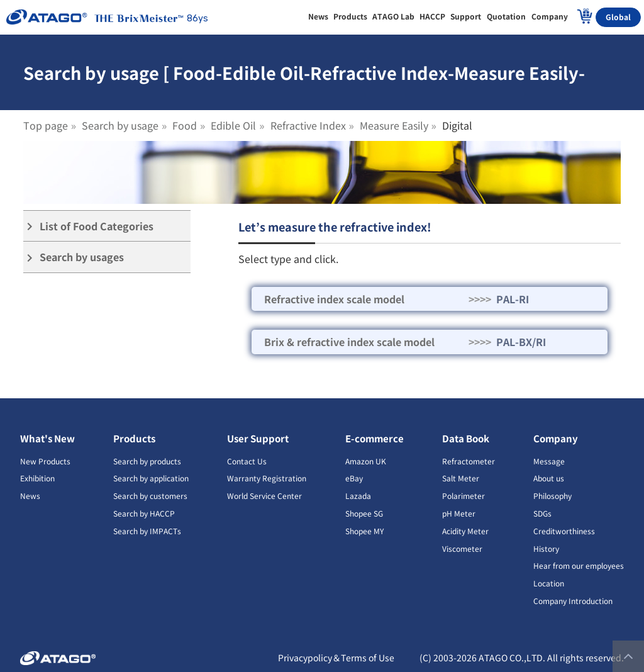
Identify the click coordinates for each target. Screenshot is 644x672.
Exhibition (37, 478)
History (546, 548)
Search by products (147, 461)
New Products (45, 461)
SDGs (542, 513)
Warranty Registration (267, 478)
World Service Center (264, 496)
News (30, 496)
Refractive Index (308, 125)
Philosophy (552, 496)
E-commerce (375, 438)
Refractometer (469, 461)
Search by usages (74, 257)
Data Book (466, 438)
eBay (354, 478)
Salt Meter (461, 478)
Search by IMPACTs (147, 531)
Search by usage (120, 125)
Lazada (358, 496)
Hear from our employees (579, 565)
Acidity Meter (465, 531)
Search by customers (150, 496)
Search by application (151, 478)
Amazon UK (366, 461)
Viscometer (462, 548)
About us (549, 478)
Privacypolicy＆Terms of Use (336, 658)
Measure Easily (394, 125)
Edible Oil (233, 125)
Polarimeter (464, 496)
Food (185, 125)
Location (549, 583)
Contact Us (247, 461)
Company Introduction (573, 601)
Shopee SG (364, 513)
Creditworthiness (564, 531)
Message (549, 461)
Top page (46, 125)
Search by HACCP (144, 513)
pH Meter (459, 513)
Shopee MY (364, 531)
